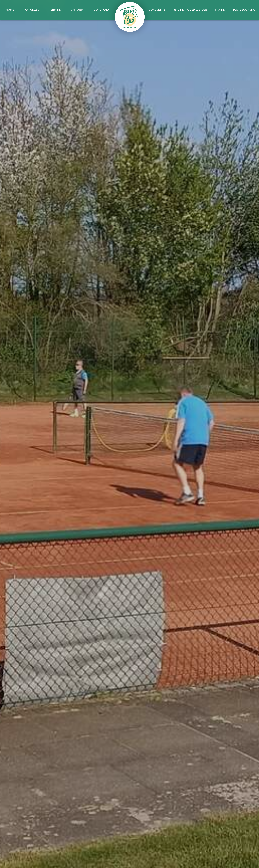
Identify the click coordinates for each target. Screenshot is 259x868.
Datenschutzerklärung (195, 782)
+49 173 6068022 (146, 832)
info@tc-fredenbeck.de (152, 837)
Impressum (217, 860)
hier (236, 507)
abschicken (189, 792)
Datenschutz (239, 860)
